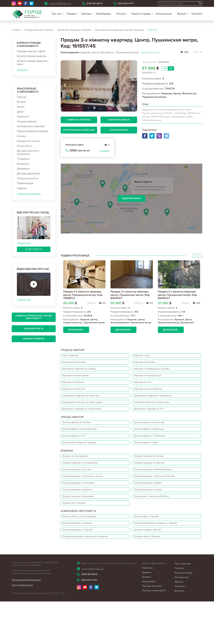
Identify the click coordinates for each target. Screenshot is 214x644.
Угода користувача (23, 627)
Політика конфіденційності (27, 622)
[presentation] (65, 86)
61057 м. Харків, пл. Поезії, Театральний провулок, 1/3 (109, 606)
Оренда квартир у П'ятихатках (154, 455)
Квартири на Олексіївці (77, 365)
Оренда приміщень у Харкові (81, 569)
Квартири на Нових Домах (79, 381)
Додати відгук (34, 249)
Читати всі (22, 70)
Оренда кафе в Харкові (150, 553)
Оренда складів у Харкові (151, 569)
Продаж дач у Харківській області (156, 529)
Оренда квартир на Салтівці (80, 438)
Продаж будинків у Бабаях (152, 512)
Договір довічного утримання (28, 152)
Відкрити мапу (131, 198)
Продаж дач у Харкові (77, 537)
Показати (104, 151)
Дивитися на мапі (150, 53)
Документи (23, 169)
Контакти (197, 14)
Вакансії (179, 633)
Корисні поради (141, 14)
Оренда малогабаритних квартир (83, 464)
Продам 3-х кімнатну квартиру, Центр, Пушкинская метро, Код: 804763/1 (130, 295)
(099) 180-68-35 (95, 3)
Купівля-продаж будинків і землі (33, 63)
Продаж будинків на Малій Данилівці (158, 496)
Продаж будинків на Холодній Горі (84, 487)
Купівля (21, 102)
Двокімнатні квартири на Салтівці (84, 373)
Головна (16, 30)
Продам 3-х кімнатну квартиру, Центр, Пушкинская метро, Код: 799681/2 (83, 295)
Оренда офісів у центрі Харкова (83, 553)
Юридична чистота (28, 141)
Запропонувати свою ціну (79, 130)
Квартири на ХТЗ (146, 390)
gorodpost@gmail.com (60, 3)
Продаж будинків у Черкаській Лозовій (159, 504)
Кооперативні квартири (31, 126)
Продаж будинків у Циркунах (81, 521)
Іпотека (21, 136)
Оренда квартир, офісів (31, 51)
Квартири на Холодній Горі (152, 381)
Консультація (164, 14)
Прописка (23, 117)
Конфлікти (23, 164)
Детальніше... (77, 330)
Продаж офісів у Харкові (151, 578)
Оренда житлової (152, 628)
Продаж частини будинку (78, 479)
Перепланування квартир (33, 131)
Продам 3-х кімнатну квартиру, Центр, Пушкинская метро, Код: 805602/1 (178, 295)
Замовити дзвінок (34, 339)
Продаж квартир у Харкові (39, 30)
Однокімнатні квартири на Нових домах (87, 415)
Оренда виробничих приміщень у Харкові (161, 561)
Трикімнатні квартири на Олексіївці (157, 415)
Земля (21, 107)
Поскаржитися (119, 130)
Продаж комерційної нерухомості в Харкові (90, 578)
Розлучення (24, 146)
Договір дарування (29, 174)
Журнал (182, 14)
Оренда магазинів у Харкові (80, 561)
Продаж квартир (27, 121)
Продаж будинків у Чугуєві (152, 521)
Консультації (182, 620)
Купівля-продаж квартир (32, 56)
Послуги (121, 14)
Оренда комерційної (154, 633)
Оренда (22, 97)
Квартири (148, 610)
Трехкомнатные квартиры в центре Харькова (119, 30)
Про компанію (183, 606)
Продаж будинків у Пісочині (80, 496)
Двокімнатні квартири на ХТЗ (153, 423)
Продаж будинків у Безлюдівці (82, 529)
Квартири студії (145, 356)
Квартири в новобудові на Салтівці (157, 373)
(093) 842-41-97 (126, 3)
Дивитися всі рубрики (29, 194)
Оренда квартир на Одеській (153, 447)
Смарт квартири (73, 356)
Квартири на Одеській (77, 398)
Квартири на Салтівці (148, 365)
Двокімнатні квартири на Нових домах (86, 423)
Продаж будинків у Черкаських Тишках (87, 504)
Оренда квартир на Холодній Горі (84, 447)
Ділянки (147, 619)
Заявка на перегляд (79, 120)
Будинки (147, 615)
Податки (22, 188)
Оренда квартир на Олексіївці (154, 438)
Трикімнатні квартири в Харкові (74, 30)
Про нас (57, 14)
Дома (20, 112)
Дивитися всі (24, 243)
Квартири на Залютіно (77, 390)
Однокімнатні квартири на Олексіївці (86, 406)
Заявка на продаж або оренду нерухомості (34, 317)
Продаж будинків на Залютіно (154, 487)
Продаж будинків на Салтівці (153, 479)
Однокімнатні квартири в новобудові (158, 406)
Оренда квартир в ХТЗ (77, 455)
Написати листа (34, 329)
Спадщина (23, 159)
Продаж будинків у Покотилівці (82, 512)
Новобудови (103, 14)
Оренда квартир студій (149, 464)
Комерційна (149, 624)
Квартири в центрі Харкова (152, 398)
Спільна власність (28, 178)
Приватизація (25, 183)
